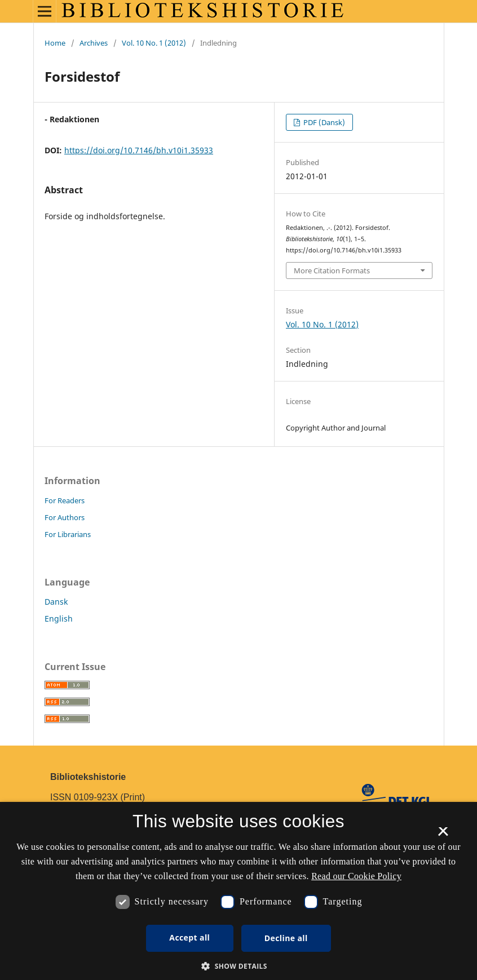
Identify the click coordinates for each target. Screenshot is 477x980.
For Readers (65, 500)
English (59, 618)
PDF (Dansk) (323, 122)
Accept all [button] (189, 937)
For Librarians (68, 534)
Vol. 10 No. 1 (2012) (154, 43)
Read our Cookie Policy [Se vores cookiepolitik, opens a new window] (356, 876)
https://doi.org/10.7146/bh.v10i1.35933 (139, 150)
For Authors (65, 517)
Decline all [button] (286, 938)
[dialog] (238, 891)
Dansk (56, 602)
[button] (238, 966)
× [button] (443, 835)
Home (55, 43)
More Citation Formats (332, 271)
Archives (94, 43)
